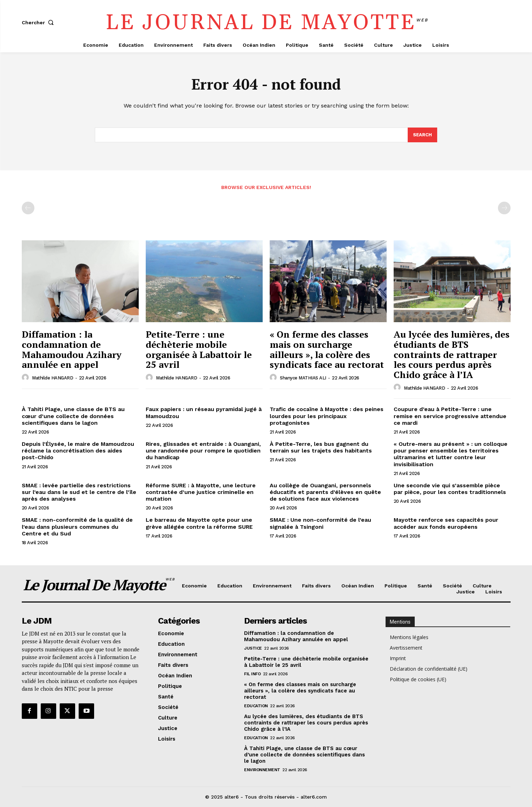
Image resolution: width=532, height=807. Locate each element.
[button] (39, 22)
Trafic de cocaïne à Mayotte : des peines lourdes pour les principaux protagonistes (327, 416)
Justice (253, 649)
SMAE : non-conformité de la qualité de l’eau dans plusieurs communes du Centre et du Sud (77, 526)
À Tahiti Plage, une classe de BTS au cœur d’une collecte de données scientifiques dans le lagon (73, 416)
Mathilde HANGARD (52, 378)
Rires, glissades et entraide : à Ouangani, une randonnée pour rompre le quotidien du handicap (203, 451)
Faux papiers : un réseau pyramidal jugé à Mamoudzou (204, 413)
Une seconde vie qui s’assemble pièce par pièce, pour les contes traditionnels (450, 489)
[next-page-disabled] (504, 208)
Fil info (252, 674)
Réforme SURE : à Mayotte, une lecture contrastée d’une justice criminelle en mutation (201, 492)
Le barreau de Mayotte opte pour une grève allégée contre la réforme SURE (199, 523)
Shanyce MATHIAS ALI (303, 378)
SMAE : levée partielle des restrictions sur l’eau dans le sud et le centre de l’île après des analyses (79, 492)
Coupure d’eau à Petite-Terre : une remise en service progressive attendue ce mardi (450, 416)
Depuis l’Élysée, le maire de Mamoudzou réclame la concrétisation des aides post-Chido (78, 451)
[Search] (422, 135)
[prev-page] (28, 208)
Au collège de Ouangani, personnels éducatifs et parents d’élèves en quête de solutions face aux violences (325, 492)
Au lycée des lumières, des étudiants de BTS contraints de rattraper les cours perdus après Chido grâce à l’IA (452, 354)
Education (256, 706)
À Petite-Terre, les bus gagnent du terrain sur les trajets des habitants (321, 447)
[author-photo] (26, 378)
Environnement (262, 770)
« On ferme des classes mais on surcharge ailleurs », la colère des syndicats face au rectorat (327, 350)
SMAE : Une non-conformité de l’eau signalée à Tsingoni (320, 523)
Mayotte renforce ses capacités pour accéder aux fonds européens (446, 523)
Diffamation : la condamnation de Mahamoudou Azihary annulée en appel (72, 350)
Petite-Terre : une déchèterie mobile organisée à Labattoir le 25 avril (199, 350)
